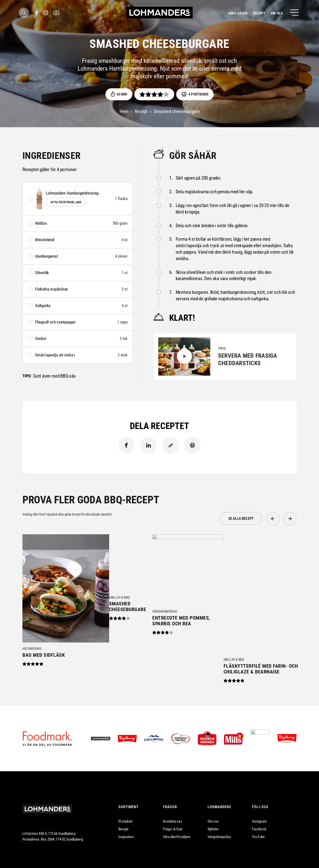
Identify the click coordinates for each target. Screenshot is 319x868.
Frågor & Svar (173, 823)
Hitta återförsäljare (66, 202)
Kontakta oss (173, 815)
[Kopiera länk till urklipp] (170, 445)
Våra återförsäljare (177, 831)
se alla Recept (241, 519)
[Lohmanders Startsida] (47, 803)
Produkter (126, 815)
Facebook (127, 445)
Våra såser (238, 13)
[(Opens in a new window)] (37, 13)
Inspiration (126, 831)
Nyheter (213, 823)
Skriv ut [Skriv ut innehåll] (192, 445)
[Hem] (159, 13)
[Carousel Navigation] (281, 519)
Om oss (277, 13)
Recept (259, 13)
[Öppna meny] (294, 12)
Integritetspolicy (219, 831)
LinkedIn (149, 445)
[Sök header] (24, 13)
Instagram (259, 815)
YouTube (258, 831)
